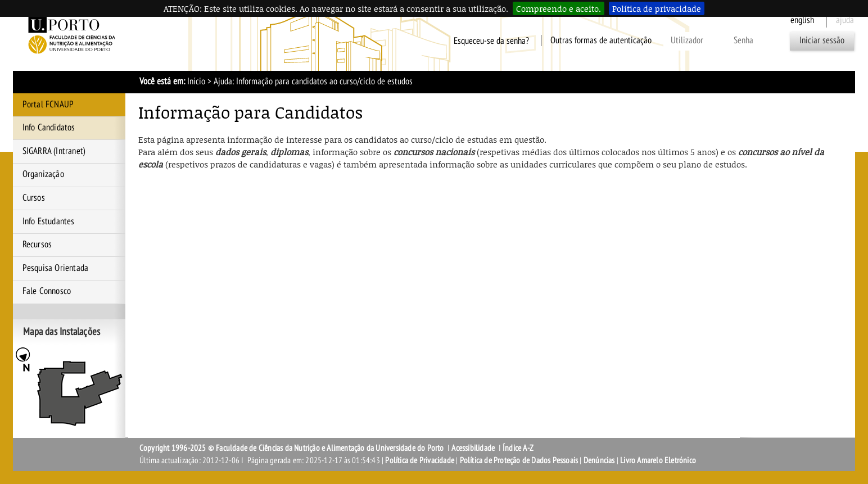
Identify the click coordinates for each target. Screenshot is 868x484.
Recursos (37, 245)
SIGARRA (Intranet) (54, 151)
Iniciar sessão (822, 40)
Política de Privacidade (420, 460)
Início (196, 82)
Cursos (34, 198)
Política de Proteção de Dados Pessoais (519, 460)
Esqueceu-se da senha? (491, 40)
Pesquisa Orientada (56, 268)
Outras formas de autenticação (601, 40)
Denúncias (599, 460)
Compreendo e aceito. (559, 8)
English (802, 20)
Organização (43, 174)
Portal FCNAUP (48, 105)
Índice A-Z (518, 448)
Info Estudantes (49, 221)
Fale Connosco (47, 291)
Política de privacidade (657, 8)
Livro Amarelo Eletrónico (658, 460)
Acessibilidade (473, 448)
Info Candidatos (49, 128)
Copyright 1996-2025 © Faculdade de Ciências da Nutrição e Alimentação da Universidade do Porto (293, 448)
